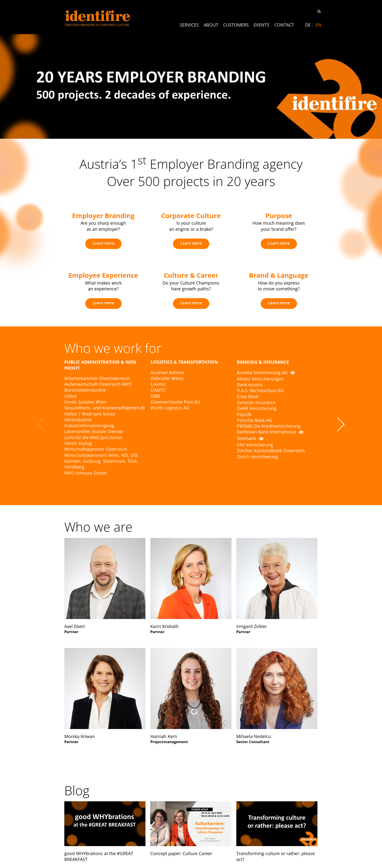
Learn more (103, 243)
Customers (236, 25)
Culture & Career (191, 275)
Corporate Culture (191, 216)
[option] (103, 230)
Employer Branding (103, 216)
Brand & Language (279, 275)
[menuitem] (308, 25)
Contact (284, 25)
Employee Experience (103, 275)
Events (262, 25)
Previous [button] (41, 424)
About (211, 25)
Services (189, 25)
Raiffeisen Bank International (270, 432)
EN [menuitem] (318, 25)
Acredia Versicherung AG (266, 372)
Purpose (279, 216)
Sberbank (250, 438)
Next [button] (341, 424)
